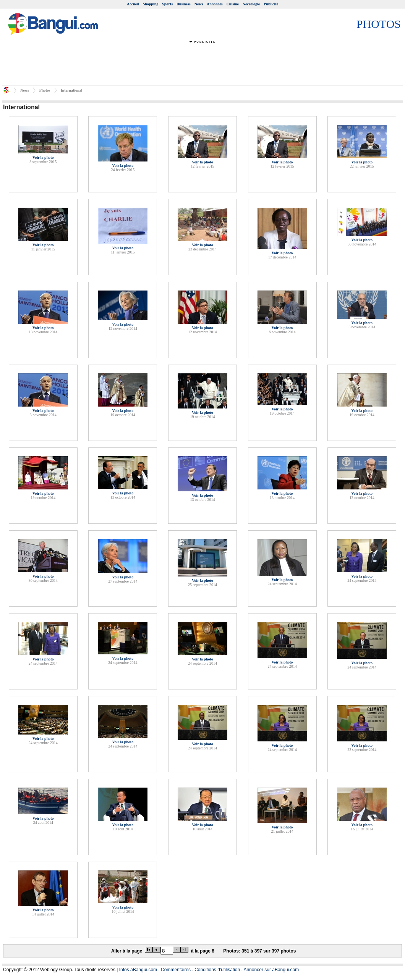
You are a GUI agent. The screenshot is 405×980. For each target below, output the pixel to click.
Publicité (271, 4)
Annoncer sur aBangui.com (271, 970)
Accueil (133, 4)
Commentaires (176, 970)
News (199, 4)
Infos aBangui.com (138, 970)
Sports (167, 4)
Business (184, 4)
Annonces (215, 4)
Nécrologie (251, 4)
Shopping (151, 4)
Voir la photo (43, 157)
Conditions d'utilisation (217, 970)
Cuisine (233, 4)
